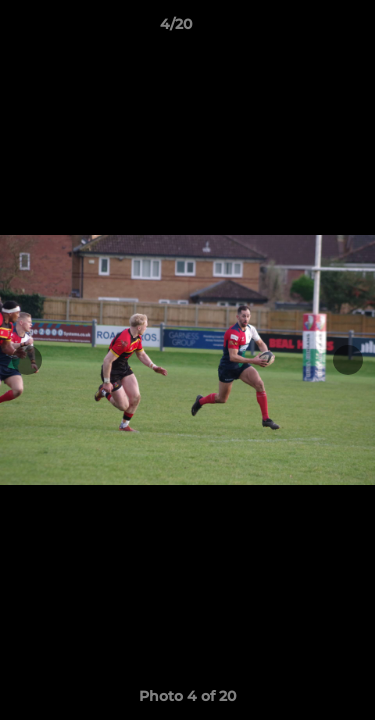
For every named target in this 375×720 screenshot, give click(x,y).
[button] (303, 29)
